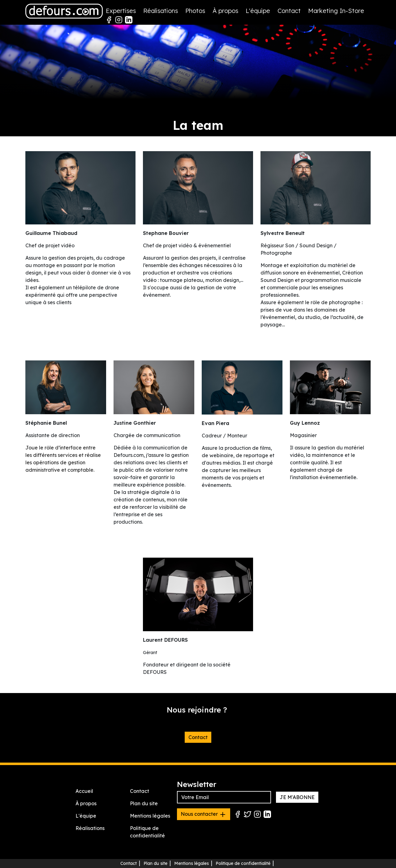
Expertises (121, 11)
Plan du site (144, 803)
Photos (195, 11)
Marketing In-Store (336, 11)
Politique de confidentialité (243, 863)
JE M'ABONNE (297, 797)
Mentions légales (150, 816)
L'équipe (258, 11)
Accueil (84, 791)
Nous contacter (204, 815)
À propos (225, 11)
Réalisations (161, 11)
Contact (289, 11)
